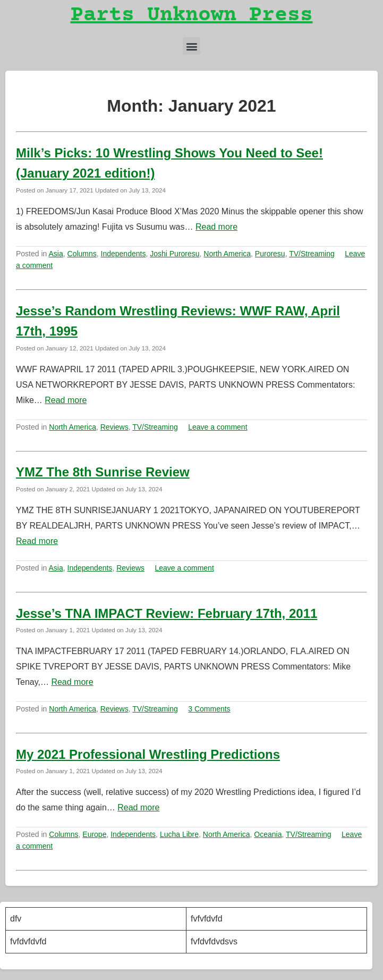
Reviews (114, 427)
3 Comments (209, 709)
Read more (216, 227)
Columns (82, 254)
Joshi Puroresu (175, 254)
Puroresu (270, 254)
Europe (94, 834)
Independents (124, 254)
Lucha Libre (179, 834)
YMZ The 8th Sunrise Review (103, 472)
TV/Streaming (312, 254)
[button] (191, 46)
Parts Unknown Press (192, 16)
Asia (56, 254)
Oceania (268, 834)
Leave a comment (218, 427)
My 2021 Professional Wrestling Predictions (148, 754)
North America (227, 254)
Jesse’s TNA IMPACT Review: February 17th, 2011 (167, 613)
